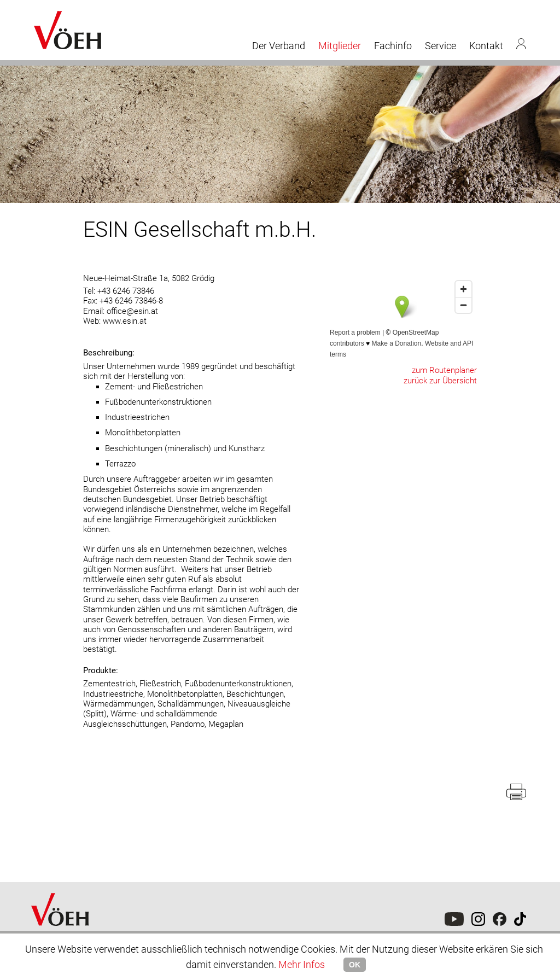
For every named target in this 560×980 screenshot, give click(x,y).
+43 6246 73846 (126, 291)
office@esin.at (132, 311)
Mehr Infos (302, 964)
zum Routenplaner (444, 370)
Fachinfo (393, 46)
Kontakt (486, 46)
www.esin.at (125, 321)
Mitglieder (340, 46)
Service (441, 46)
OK (355, 965)
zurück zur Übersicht (440, 381)
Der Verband (279, 46)
